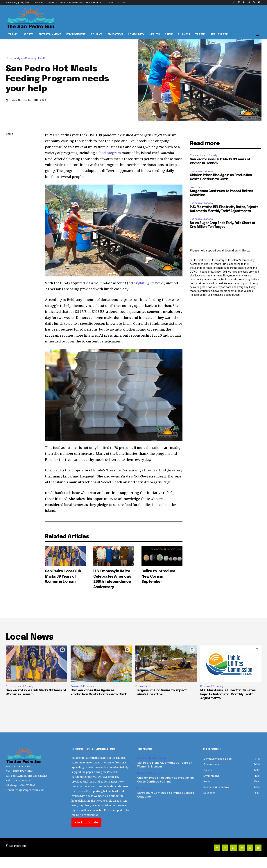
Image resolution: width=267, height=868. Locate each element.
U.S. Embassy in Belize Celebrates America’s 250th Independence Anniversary (112, 584)
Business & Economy (201, 171)
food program (110, 153)
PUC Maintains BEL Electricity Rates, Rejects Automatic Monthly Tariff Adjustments (228, 705)
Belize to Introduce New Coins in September (159, 579)
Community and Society (22, 58)
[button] (257, 34)
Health (43, 58)
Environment (197, 187)
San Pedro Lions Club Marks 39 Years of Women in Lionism (64, 579)
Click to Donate (86, 833)
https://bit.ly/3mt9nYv (146, 283)
